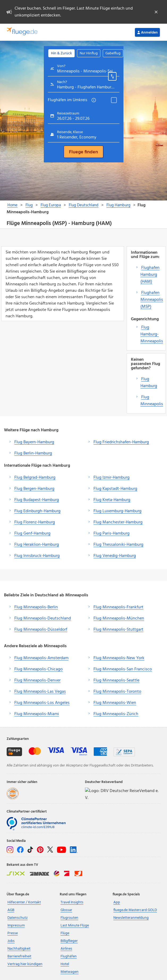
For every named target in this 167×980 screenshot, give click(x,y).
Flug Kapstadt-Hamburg (115, 489)
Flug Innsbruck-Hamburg (37, 556)
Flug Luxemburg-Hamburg (117, 511)
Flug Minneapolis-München (119, 618)
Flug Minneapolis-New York (119, 658)
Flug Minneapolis (152, 401)
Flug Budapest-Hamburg (37, 500)
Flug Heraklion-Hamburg (37, 545)
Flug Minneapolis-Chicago (38, 669)
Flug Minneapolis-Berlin (36, 607)
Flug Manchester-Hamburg (118, 522)
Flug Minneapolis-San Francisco (123, 669)
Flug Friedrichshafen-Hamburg (121, 442)
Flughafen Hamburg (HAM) (150, 275)
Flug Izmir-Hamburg (112, 478)
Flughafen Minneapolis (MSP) (152, 300)
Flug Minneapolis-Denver (37, 680)
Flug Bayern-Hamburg (34, 442)
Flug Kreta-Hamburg (112, 500)
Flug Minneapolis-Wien (115, 703)
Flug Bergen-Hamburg (34, 489)
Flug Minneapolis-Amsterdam (41, 658)
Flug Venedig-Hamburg (115, 556)
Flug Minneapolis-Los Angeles (42, 703)
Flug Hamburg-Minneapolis (152, 334)
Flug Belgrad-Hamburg (35, 478)
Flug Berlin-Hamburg (33, 453)
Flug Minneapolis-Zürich (116, 714)
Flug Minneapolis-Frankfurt (118, 607)
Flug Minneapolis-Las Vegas (40, 692)
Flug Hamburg (149, 383)
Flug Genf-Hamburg (32, 534)
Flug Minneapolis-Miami (37, 714)
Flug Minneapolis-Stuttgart (118, 630)
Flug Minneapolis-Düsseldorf (41, 630)
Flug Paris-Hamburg (112, 534)
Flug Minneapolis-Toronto (117, 692)
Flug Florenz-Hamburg (35, 522)
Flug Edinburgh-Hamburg (37, 511)
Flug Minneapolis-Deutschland (43, 618)
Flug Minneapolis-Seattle (116, 680)
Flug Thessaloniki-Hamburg (118, 545)
